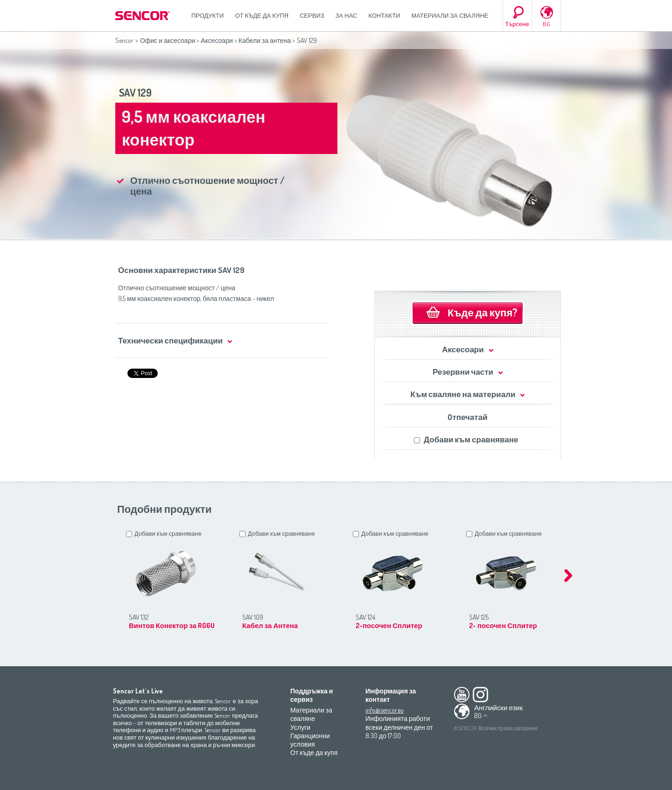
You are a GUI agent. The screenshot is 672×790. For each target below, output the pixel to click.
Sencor (124, 40)
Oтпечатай (467, 417)
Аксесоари (217, 40)
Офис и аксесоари (168, 40)
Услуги (300, 727)
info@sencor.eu (385, 710)
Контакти (385, 15)
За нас (346, 15)
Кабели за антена (265, 40)
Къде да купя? (482, 312)
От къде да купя (262, 15)
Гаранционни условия (310, 740)
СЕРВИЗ (312, 15)
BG (546, 24)
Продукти (208, 15)
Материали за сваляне (450, 15)
